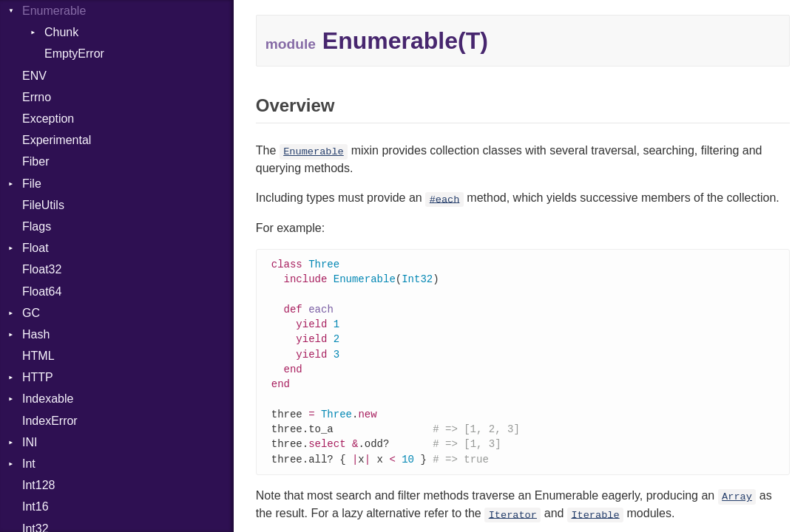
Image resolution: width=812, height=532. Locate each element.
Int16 (35, 507)
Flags (37, 226)
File (32, 184)
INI (30, 442)
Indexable (48, 399)
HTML (38, 356)
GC (31, 313)
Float (35, 248)
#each (445, 199)
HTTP (38, 377)
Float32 (42, 269)
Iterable (595, 525)
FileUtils (43, 205)
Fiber (35, 161)
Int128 (38, 485)
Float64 (42, 291)
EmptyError (74, 54)
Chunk (61, 32)
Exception (48, 119)
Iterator (513, 525)
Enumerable (54, 11)
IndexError (50, 421)
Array (737, 507)
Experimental (57, 140)
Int (29, 464)
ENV (34, 76)
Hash (36, 334)
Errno (37, 97)
